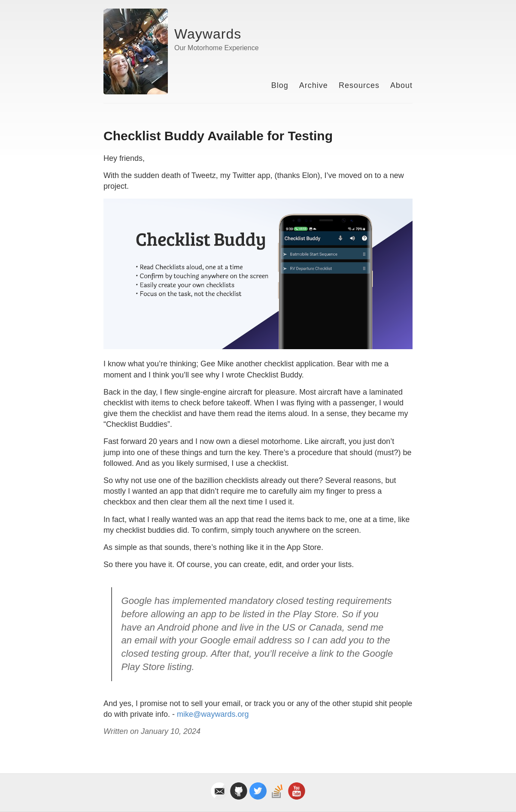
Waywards (208, 34)
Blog (280, 85)
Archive (314, 85)
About (401, 85)
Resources (359, 85)
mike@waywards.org (213, 714)
